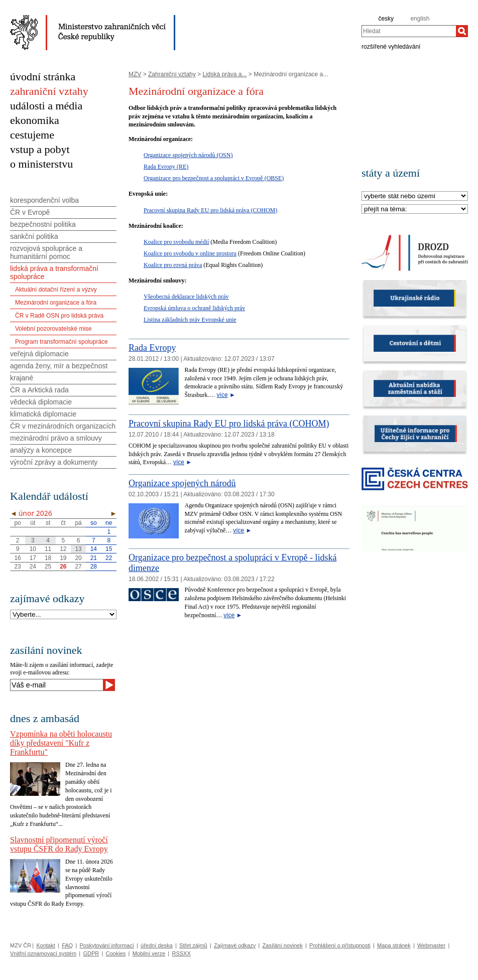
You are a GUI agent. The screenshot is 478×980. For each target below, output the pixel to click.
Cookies (116, 953)
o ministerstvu (41, 164)
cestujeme (32, 135)
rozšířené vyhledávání (391, 46)
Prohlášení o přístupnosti (340, 945)
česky (386, 19)
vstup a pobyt (40, 149)
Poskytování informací (107, 945)
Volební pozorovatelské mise (53, 329)
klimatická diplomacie (43, 414)
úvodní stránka (43, 77)
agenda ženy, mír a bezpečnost (59, 366)
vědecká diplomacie (41, 402)
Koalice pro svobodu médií (176, 242)
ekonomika (35, 120)
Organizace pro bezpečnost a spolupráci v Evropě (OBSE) (214, 178)
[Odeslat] (109, 685)
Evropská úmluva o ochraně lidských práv (194, 308)
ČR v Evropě (30, 212)
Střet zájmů (193, 945)
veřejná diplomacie (39, 354)
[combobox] (409, 31)
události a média (46, 106)
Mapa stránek (394, 945)
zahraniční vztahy (49, 91)
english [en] (420, 19)
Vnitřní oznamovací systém (43, 953)
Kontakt (45, 945)
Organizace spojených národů (182, 483)
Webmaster (431, 945)
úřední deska (157, 945)
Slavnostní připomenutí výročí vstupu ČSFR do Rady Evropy (59, 844)
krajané (22, 378)
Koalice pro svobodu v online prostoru (190, 253)
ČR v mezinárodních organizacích (63, 426)
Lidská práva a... (224, 74)
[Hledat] (462, 31)
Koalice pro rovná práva (173, 265)
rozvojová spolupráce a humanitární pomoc (46, 252)
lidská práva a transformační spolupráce (54, 272)
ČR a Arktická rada (39, 390)
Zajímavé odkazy (235, 945)
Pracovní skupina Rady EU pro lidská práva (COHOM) (210, 210)
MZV (135, 74)
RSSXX (181, 953)
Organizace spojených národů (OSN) (188, 155)
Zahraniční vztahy (172, 74)
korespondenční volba (44, 200)
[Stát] (415, 196)
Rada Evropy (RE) (166, 167)
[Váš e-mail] (56, 685)
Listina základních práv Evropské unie (190, 320)
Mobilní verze (149, 953)
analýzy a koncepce (41, 450)
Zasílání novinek (283, 945)
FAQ (67, 945)
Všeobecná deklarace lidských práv (186, 297)
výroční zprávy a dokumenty (54, 462)
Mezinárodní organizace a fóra (56, 303)
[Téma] (415, 209)
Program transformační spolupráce (62, 342)
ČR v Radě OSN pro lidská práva (59, 316)
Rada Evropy (152, 348)
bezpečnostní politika (43, 224)
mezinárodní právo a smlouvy (56, 438)
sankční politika (34, 236)
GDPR (91, 953)
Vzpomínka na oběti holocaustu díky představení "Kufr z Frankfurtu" (61, 743)
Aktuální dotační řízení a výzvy (56, 290)
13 (78, 549)
